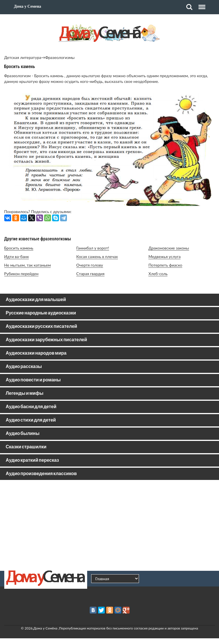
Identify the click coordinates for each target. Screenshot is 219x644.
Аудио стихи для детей (31, 420)
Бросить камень (19, 248)
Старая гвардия (90, 274)
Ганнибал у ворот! (93, 248)
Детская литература (23, 57)
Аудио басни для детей (31, 407)
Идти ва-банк (17, 256)
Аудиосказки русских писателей (41, 327)
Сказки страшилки (26, 447)
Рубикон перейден (22, 274)
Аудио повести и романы (33, 380)
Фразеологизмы (60, 57)
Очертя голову (90, 265)
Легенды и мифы (24, 393)
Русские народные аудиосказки (41, 313)
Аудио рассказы (24, 367)
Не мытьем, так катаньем (28, 265)
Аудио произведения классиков (41, 474)
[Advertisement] (110, 525)
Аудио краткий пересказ (32, 460)
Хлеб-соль (158, 274)
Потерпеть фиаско (165, 265)
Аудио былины (23, 434)
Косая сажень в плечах (97, 256)
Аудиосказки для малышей (36, 300)
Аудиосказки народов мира (36, 353)
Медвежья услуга (164, 256)
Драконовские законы (169, 248)
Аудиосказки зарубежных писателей (46, 340)
